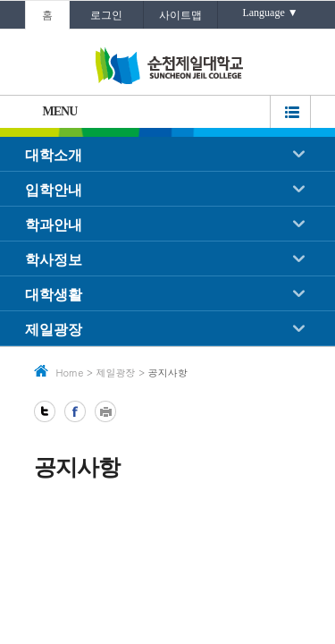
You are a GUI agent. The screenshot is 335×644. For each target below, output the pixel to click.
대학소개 (54, 155)
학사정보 (54, 260)
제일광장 (54, 330)
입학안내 (54, 190)
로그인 (106, 15)
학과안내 (54, 225)
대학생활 (54, 295)
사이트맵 (180, 15)
